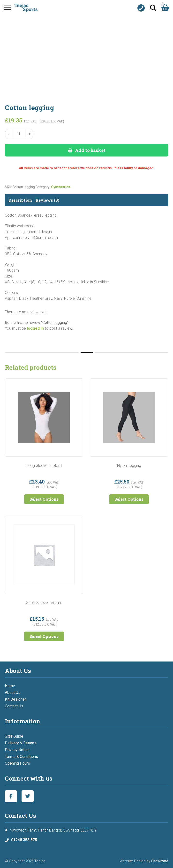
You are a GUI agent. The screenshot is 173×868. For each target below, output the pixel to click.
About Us (13, 693)
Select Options (44, 499)
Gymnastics (61, 187)
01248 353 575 (24, 840)
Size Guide (14, 736)
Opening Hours (17, 763)
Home (10, 686)
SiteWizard (160, 861)
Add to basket (90, 150)
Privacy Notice (17, 750)
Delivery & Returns (21, 743)
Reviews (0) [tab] (47, 200)
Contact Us (14, 706)
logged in (35, 328)
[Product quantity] (19, 134)
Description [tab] (20, 200)
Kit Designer (15, 699)
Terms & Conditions (21, 757)
